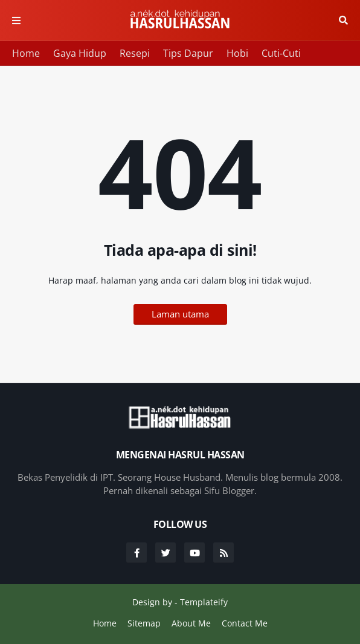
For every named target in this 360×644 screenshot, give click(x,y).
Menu (16, 21)
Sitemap (144, 623)
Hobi (237, 53)
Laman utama (180, 314)
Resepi (135, 53)
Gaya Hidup (80, 53)
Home (26, 53)
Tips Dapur (188, 53)
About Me (191, 623)
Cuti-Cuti (281, 53)
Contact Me (245, 623)
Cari (343, 21)
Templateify (204, 602)
